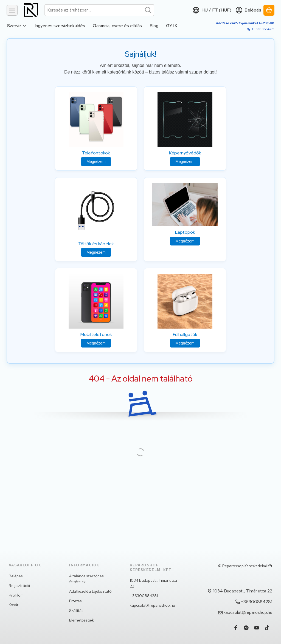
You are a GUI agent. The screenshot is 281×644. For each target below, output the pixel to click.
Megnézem (96, 162)
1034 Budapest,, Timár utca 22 (153, 583)
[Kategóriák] (12, 10)
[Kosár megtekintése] (269, 10)
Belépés (16, 576)
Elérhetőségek (82, 620)
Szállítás (76, 611)
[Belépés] (248, 10)
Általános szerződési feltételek (87, 579)
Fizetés (75, 601)
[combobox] (99, 10)
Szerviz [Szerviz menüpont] (17, 26)
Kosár (14, 605)
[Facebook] (236, 628)
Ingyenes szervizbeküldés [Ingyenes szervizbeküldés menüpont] (60, 26)
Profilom (16, 595)
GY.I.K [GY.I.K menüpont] (172, 26)
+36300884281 (263, 29)
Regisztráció (19, 586)
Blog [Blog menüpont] (154, 26)
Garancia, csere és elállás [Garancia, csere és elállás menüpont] (117, 26)
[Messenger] (246, 628)
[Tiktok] (267, 628)
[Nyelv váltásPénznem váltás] (212, 10)
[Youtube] (257, 628)
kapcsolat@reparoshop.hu (152, 605)
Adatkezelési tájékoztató (90, 591)
